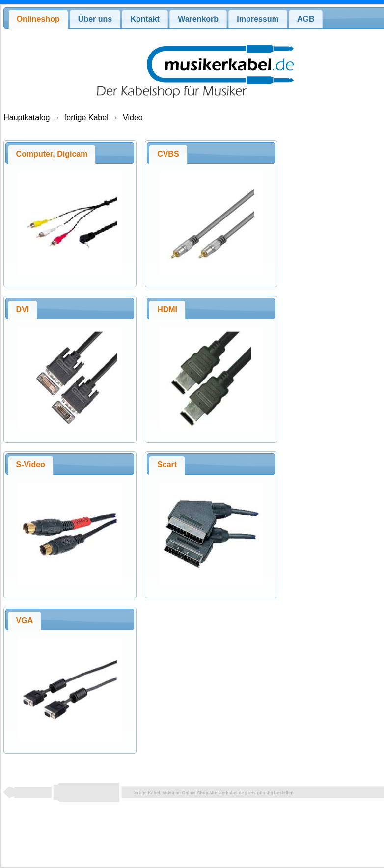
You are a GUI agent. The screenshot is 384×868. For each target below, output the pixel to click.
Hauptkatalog (27, 118)
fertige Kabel (86, 118)
